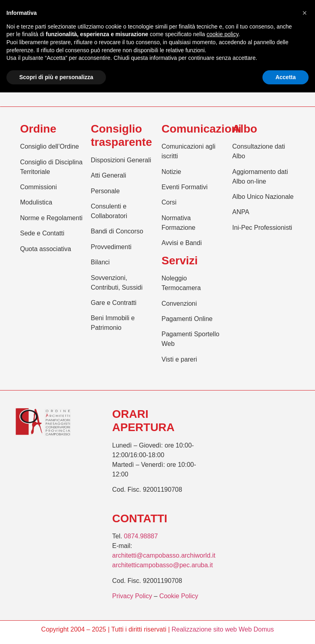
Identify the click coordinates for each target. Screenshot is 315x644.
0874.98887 (141, 536)
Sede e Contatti (42, 233)
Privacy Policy (132, 596)
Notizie (172, 172)
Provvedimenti (111, 247)
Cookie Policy (179, 596)
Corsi (169, 202)
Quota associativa (46, 249)
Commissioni (39, 187)
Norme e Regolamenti (51, 218)
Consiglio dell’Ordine (50, 146)
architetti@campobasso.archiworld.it (164, 555)
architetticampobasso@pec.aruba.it (163, 565)
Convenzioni (179, 304)
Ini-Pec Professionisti (262, 228)
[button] (305, 13)
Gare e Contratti (114, 303)
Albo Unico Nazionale (263, 197)
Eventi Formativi (185, 187)
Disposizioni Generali (121, 160)
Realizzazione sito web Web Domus (223, 629)
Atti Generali (108, 175)
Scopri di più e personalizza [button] (56, 77)
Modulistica (36, 202)
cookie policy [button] (223, 34)
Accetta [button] (286, 77)
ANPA (241, 212)
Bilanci (100, 262)
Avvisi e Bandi (182, 243)
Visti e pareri (180, 359)
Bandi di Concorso (117, 231)
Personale (105, 191)
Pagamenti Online (187, 319)
